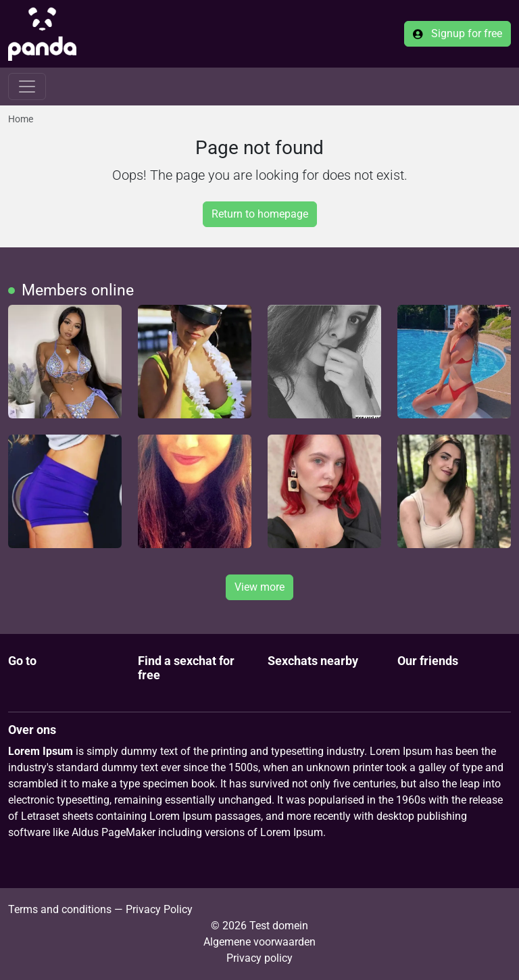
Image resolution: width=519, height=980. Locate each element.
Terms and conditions (60, 909)
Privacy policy (259, 958)
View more (259, 587)
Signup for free (458, 33)
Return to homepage (260, 214)
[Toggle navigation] (27, 87)
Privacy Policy (159, 909)
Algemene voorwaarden (259, 942)
